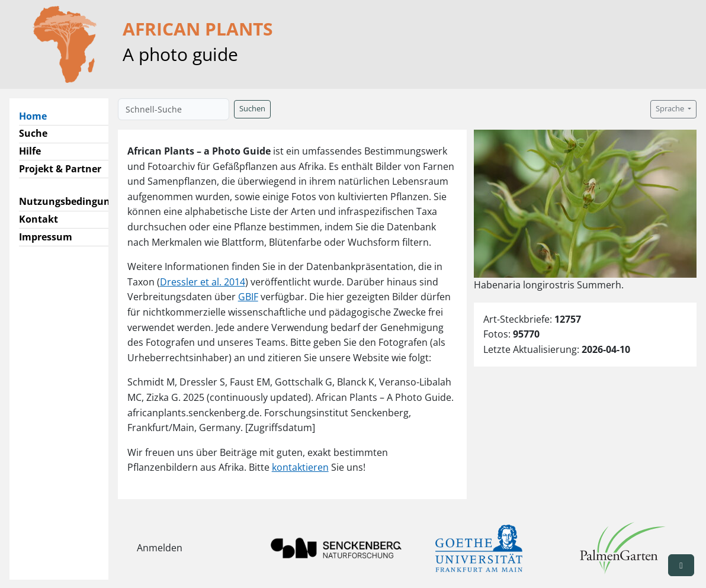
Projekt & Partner (60, 169)
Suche (33, 133)
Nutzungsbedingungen (73, 201)
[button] (681, 565)
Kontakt (38, 219)
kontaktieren (300, 467)
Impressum (46, 237)
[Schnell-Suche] (174, 109)
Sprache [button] (671, 109)
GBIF (248, 297)
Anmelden (160, 548)
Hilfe (30, 151)
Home (38, 115)
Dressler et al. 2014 (203, 282)
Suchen (252, 109)
